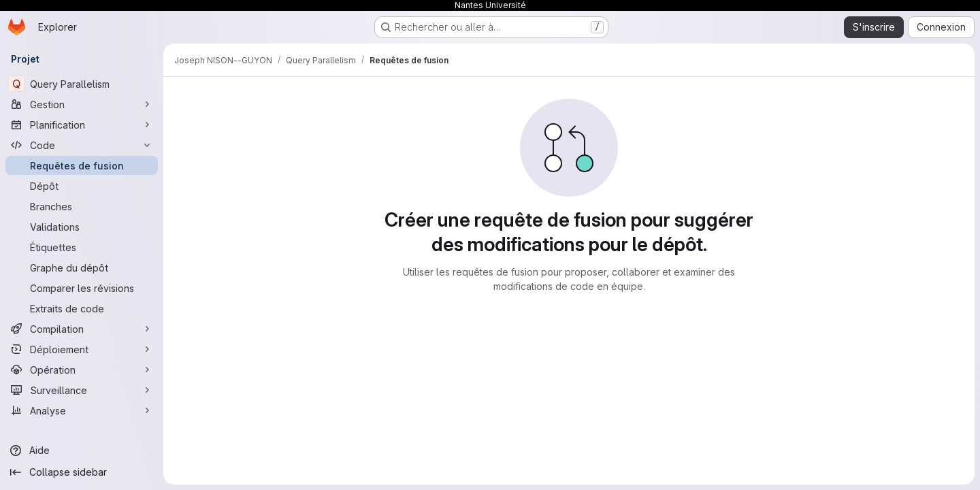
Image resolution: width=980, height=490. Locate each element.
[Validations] (82, 227)
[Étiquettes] (82, 247)
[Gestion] (82, 104)
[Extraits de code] (82, 308)
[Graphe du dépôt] (82, 267)
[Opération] (82, 370)
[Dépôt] (82, 186)
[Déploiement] (82, 349)
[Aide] (82, 451)
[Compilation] (82, 329)
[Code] (82, 145)
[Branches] (82, 206)
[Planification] (82, 125)
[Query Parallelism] (82, 84)
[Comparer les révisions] (82, 288)
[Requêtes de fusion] (82, 165)
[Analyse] (82, 410)
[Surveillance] (82, 390)
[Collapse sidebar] (82, 472)
